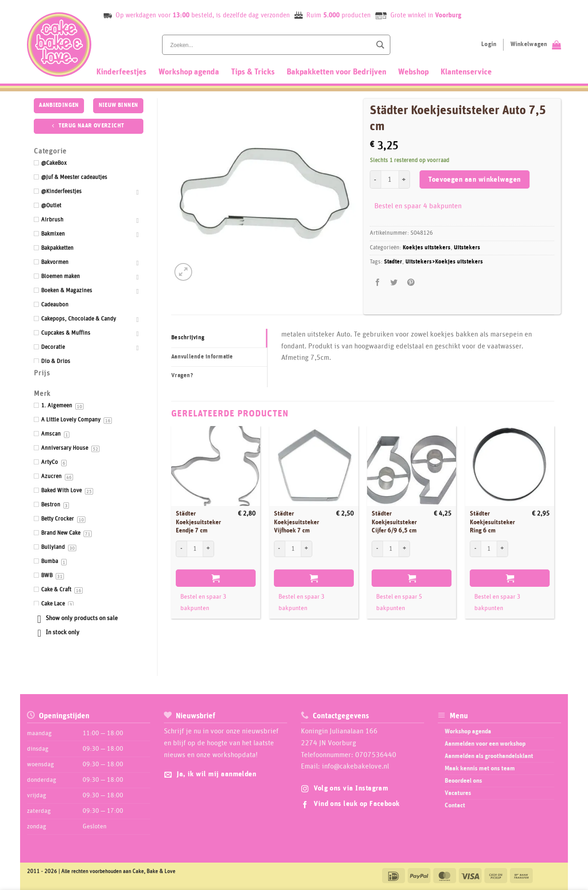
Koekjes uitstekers (427, 248)
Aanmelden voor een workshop (485, 744)
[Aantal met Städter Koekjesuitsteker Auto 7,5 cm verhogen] (404, 179)
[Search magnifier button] (380, 45)
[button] (183, 272)
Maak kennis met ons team (480, 769)
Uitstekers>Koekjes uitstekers (444, 262)
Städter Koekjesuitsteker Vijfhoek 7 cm (297, 522)
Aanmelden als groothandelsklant (489, 756)
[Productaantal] (390, 179)
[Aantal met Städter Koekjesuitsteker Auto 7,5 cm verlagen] (375, 179)
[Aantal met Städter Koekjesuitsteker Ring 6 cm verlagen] (475, 549)
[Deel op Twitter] (394, 282)
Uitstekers (467, 248)
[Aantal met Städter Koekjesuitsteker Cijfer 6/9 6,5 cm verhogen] (404, 549)
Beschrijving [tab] (188, 338)
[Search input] (270, 45)
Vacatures (458, 793)
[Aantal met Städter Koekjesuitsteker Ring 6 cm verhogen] (503, 549)
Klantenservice (466, 72)
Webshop (413, 72)
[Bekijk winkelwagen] (536, 45)
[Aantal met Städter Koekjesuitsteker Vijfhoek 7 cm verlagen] (279, 549)
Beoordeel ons (463, 781)
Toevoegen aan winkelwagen (475, 180)
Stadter (393, 262)
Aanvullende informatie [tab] (202, 357)
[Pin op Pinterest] (411, 282)
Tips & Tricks (253, 72)
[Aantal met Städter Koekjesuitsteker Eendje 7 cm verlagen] (181, 549)
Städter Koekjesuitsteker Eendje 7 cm (198, 522)
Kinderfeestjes (121, 72)
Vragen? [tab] (182, 376)
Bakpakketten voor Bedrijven (336, 72)
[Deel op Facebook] (378, 282)
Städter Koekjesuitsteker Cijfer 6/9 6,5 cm (394, 522)
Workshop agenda (189, 72)
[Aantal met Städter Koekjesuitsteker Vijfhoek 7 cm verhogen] (307, 549)
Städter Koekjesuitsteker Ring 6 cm (492, 522)
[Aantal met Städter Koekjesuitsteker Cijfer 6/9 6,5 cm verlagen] (377, 549)
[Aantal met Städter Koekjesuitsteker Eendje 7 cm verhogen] (209, 549)
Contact (455, 806)
